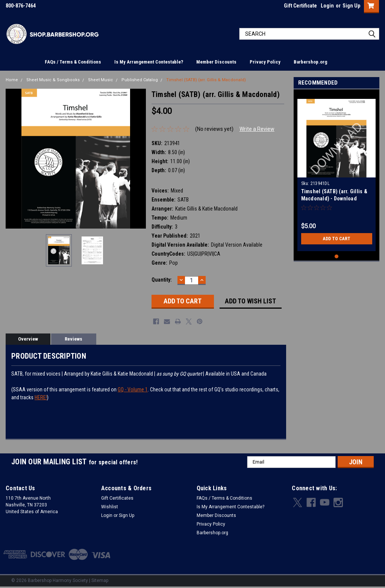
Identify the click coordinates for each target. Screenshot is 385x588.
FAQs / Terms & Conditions (73, 62)
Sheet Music (101, 80)
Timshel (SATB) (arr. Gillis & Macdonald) (206, 80)
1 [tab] (337, 257)
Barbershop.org (310, 62)
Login (327, 6)
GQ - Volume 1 (133, 389)
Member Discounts (216, 62)
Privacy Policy (265, 62)
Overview (28, 339)
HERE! (41, 397)
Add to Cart (337, 239)
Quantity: (162, 280)
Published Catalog (140, 80)
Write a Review (257, 129)
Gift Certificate (300, 6)
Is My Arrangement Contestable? (149, 62)
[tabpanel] (337, 172)
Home (12, 80)
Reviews (74, 339)
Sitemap (100, 580)
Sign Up (351, 6)
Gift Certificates (117, 498)
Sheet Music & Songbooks (53, 80)
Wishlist (110, 507)
